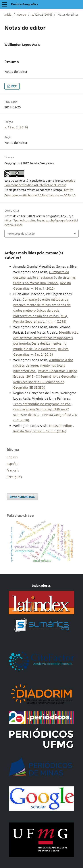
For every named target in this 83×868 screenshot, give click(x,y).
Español (13, 464)
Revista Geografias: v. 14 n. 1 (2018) (40, 321)
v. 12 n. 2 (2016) (42, 15)
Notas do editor (61, 426)
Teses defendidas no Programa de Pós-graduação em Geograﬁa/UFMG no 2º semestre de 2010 (42, 409)
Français (13, 470)
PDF (14, 86)
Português (14, 477)
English (12, 457)
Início (8, 15)
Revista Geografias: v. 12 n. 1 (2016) (40, 431)
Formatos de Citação (21, 234)
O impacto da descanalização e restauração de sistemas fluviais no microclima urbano (44, 277)
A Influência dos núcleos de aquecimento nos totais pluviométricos (43, 365)
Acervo (22, 15)
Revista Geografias (24, 4)
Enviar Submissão (22, 497)
